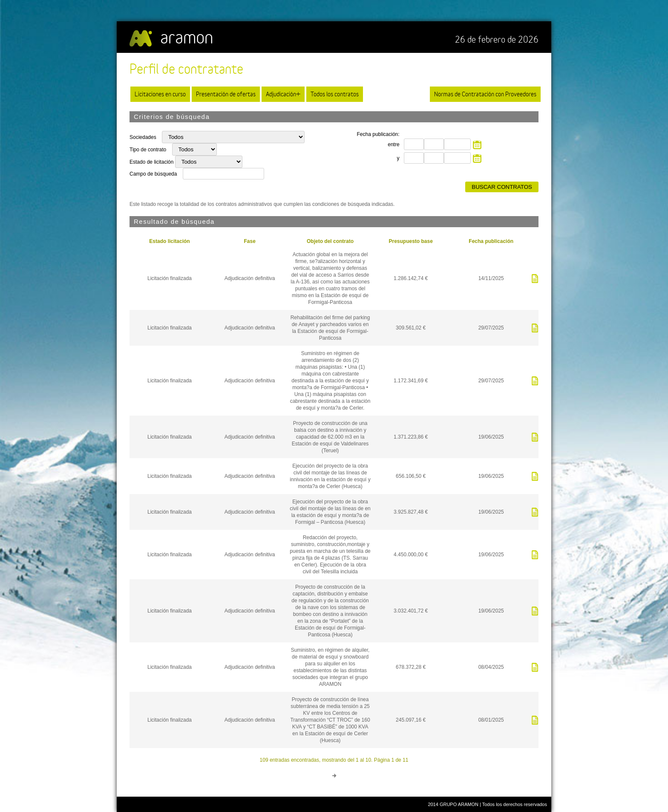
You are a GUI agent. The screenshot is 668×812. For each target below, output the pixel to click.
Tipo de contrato (149, 150)
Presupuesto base (410, 241)
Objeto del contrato (330, 241)
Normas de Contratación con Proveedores (485, 94)
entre (393, 144)
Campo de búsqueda (153, 174)
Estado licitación (169, 241)
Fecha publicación (491, 241)
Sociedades (144, 137)
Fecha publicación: (378, 134)
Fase (249, 241)
